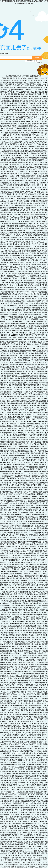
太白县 (8, 867)
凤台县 (25, 867)
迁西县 (28, 862)
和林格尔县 (15, 862)
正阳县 (2, 865)
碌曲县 (33, 865)
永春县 (41, 858)
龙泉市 (3, 858)
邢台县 (35, 867)
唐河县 (30, 858)
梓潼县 (30, 867)
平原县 (3, 867)
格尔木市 (34, 862)
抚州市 (8, 858)
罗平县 (25, 858)
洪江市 (45, 867)
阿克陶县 (17, 860)
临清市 (5, 860)
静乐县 (14, 858)
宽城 (40, 867)
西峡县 (19, 858)
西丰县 (8, 862)
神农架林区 (9, 865)
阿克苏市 (39, 860)
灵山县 (22, 862)
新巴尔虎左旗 (42, 862)
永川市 (36, 858)
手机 (28, 860)
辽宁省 (32, 860)
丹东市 (3, 862)
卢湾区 (45, 860)
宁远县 (16, 865)
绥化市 (22, 865)
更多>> (40, 62)
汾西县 (14, 867)
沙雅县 (27, 865)
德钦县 (45, 865)
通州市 (19, 867)
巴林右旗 (39, 865)
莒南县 (11, 860)
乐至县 (23, 860)
